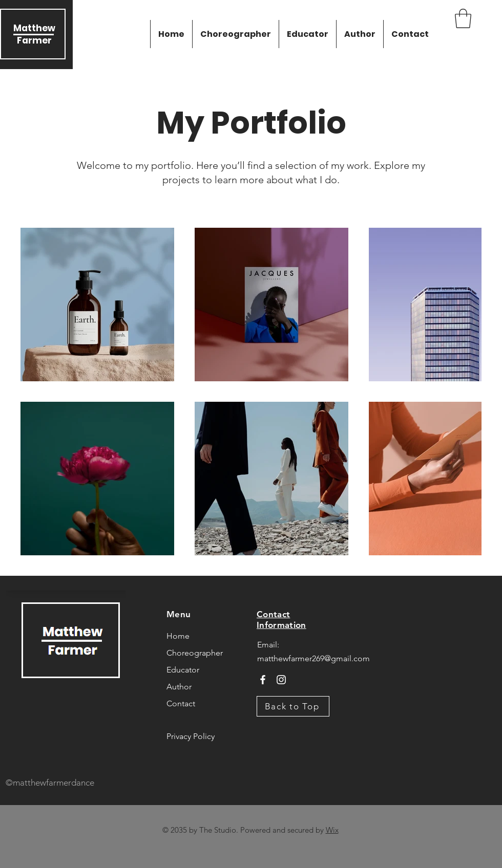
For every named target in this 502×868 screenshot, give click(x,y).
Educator (183, 670)
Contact (181, 703)
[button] (463, 18)
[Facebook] (263, 680)
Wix (332, 830)
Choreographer (195, 653)
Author (179, 687)
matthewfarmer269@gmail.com (313, 658)
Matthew (34, 28)
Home (178, 636)
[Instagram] (281, 680)
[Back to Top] (293, 706)
